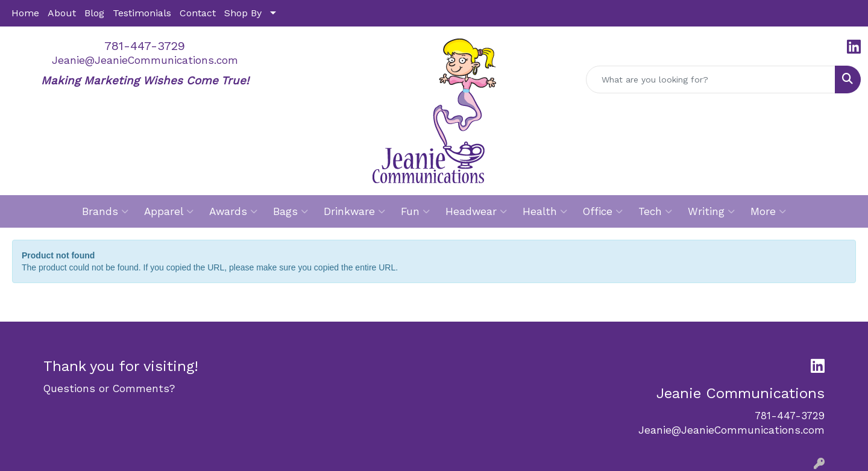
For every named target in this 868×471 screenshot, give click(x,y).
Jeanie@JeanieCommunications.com (145, 60)
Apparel (169, 211)
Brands (105, 211)
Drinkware (354, 211)
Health (545, 211)
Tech (655, 211)
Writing (711, 211)
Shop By (243, 13)
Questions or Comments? (109, 388)
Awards (233, 211)
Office (603, 211)
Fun (415, 211)
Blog (94, 13)
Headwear (476, 211)
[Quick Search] (711, 80)
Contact (198, 13)
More (768, 211)
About (62, 13)
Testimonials (142, 13)
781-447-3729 (145, 46)
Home (25, 13)
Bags (291, 211)
